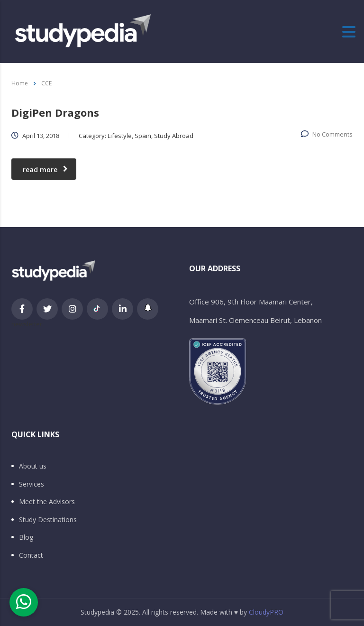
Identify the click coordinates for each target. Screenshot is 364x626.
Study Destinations (48, 520)
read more (45, 170)
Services (32, 484)
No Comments (327, 134)
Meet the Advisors (47, 502)
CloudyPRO (266, 612)
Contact (31, 555)
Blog (26, 537)
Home (20, 83)
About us (33, 466)
